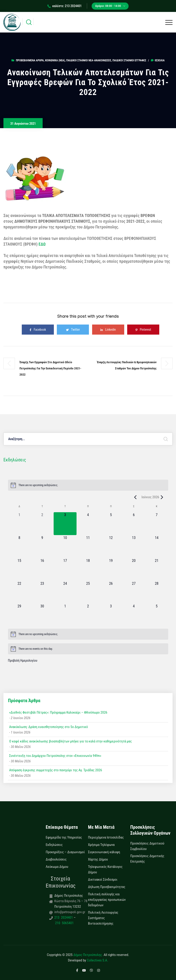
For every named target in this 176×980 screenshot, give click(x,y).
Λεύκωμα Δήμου (57, 867)
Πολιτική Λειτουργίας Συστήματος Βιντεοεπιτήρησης (103, 918)
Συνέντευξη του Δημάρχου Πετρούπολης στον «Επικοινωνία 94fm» (55, 756)
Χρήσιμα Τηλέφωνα (101, 845)
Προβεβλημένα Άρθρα (30, 60)
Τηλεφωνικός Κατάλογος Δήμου (105, 869)
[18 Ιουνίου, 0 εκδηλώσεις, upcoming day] (88, 569)
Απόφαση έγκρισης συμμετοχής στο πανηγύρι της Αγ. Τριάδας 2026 (56, 770)
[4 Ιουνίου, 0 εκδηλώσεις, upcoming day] (88, 524)
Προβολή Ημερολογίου (23, 661)
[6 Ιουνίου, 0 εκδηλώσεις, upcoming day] (134, 524)
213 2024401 (64, 918)
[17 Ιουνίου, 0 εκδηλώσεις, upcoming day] (65, 569)
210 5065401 (64, 923)
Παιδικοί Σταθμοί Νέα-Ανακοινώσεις (89, 60)
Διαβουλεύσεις (56, 859)
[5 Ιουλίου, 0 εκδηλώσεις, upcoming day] (157, 615)
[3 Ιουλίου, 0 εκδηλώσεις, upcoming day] (111, 615)
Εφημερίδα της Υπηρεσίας (64, 837)
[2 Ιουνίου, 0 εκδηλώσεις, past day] (42, 524)
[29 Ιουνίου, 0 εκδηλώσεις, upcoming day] (19, 615)
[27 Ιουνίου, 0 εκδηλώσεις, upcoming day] (134, 592)
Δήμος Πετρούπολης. (88, 955)
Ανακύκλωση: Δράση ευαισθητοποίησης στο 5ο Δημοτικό (48, 727)
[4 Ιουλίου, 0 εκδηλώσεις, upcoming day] (134, 615)
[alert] (88, 485)
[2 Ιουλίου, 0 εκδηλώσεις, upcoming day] (88, 615)
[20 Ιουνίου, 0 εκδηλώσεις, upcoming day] (134, 569)
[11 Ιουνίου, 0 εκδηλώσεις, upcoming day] (88, 547)
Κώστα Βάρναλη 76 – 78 (71, 901)
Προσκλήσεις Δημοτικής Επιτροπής (147, 859)
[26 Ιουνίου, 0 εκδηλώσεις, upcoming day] (111, 592)
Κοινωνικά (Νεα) (55, 60)
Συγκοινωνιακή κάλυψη (104, 852)
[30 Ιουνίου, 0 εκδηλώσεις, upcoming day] (42, 615)
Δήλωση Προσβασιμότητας (107, 887)
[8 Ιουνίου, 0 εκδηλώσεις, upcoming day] (19, 547)
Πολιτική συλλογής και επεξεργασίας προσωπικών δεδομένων (107, 900)
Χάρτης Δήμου (98, 859)
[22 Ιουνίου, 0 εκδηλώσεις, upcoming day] (19, 592)
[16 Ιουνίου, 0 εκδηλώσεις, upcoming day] (42, 569)
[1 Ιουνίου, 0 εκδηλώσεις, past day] (19, 524)
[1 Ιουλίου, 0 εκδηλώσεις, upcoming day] (65, 615)
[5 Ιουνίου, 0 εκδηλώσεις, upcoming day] (111, 524)
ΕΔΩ (42, 244)
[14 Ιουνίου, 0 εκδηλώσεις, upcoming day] (157, 547)
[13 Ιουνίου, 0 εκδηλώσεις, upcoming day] (134, 547)
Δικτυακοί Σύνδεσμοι (103, 880)
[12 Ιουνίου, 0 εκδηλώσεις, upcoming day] (111, 547)
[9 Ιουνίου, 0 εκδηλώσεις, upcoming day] (42, 547)
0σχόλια (158, 60)
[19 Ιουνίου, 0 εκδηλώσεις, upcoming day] (111, 569)
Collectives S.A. (98, 960)
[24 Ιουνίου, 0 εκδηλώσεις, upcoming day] (65, 592)
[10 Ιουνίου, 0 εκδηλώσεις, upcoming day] (65, 547)
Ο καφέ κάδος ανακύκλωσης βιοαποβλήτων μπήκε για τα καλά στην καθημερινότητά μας (70, 741)
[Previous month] (135, 497)
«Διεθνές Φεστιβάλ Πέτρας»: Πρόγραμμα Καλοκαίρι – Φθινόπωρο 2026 (58, 712)
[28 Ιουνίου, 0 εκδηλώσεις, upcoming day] (157, 592)
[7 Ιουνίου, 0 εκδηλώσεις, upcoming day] (157, 524)
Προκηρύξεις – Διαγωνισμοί (65, 852)
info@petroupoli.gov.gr (70, 912)
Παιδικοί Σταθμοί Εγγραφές (129, 60)
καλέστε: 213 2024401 (65, 6)
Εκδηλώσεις (54, 845)
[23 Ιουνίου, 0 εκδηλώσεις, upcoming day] (42, 592)
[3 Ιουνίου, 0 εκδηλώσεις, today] (65, 524)
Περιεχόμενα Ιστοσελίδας (106, 837)
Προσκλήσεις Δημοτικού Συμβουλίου (147, 846)
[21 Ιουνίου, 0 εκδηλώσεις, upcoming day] (157, 569)
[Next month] (162, 497)
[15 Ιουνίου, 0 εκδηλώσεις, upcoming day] (19, 569)
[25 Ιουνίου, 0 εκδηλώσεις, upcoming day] (88, 592)
